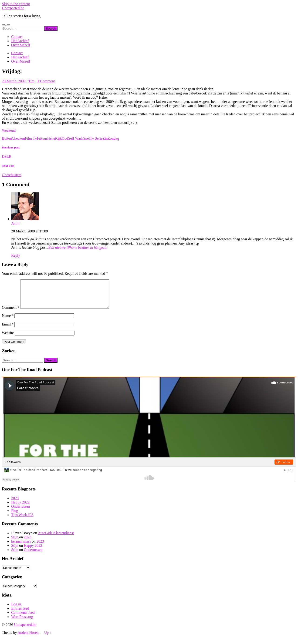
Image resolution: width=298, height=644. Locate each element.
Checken (18, 138)
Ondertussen (20, 512)
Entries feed (20, 614)
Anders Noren (28, 638)
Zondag (113, 138)
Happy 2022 (20, 508)
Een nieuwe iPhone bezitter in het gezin (78, 247)
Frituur (42, 138)
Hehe (51, 138)
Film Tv (31, 138)
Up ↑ (48, 638)
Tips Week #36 (22, 520)
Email (8, 330)
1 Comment (46, 81)
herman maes (21, 547)
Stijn (15, 543)
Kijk (58, 138)
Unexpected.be (13, 8)
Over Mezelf (21, 45)
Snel (86, 138)
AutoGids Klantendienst (56, 538)
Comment (11, 313)
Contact (17, 37)
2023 (15, 504)
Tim (31, 81)
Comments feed (23, 618)
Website (8, 338)
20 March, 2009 (14, 81)
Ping (15, 516)
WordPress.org (22, 622)
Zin (105, 138)
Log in (16, 610)
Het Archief (20, 41)
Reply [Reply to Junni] (16, 255)
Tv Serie (96, 138)
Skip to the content (16, 4)
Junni (15, 223)
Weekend (9, 130)
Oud (65, 138)
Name (8, 321)
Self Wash (76, 138)
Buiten (7, 138)
